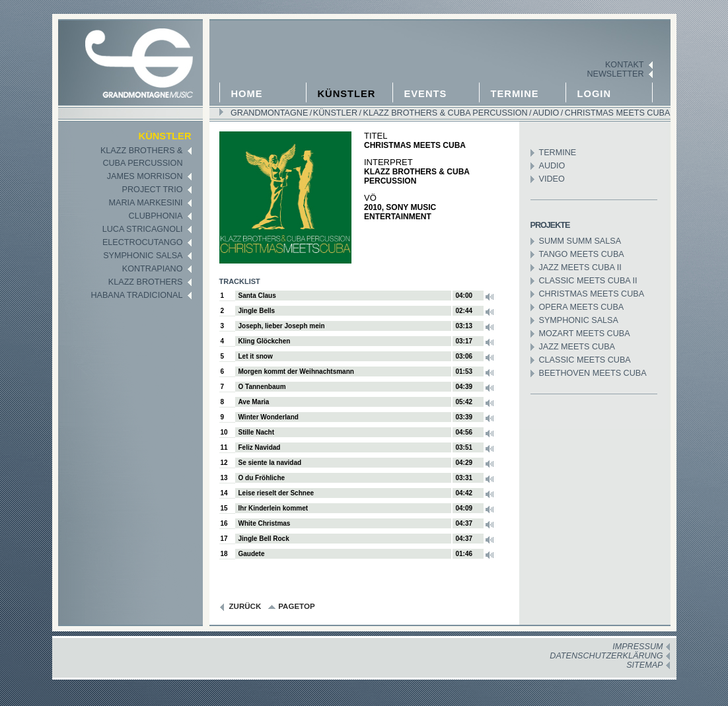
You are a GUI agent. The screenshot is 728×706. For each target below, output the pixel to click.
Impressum (637, 647)
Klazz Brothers (146, 282)
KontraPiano (153, 269)
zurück (245, 606)
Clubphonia (156, 216)
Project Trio (153, 190)
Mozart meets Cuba (585, 334)
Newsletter (615, 74)
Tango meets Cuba (582, 254)
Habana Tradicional (136, 295)
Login (595, 94)
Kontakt (625, 65)
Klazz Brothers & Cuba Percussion (444, 113)
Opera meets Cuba (582, 307)
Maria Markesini (146, 203)
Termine (515, 94)
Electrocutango (143, 242)
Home (247, 94)
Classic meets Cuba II (588, 281)
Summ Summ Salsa (580, 241)
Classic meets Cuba (585, 360)
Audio (545, 113)
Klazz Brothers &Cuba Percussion (142, 157)
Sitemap (644, 665)
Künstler (347, 94)
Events (426, 94)
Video (552, 179)
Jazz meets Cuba (577, 347)
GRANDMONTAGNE (269, 113)
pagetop (296, 606)
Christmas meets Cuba (616, 113)
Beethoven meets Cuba (593, 373)
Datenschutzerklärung (606, 656)
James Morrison (145, 176)
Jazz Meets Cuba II (580, 267)
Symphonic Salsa (143, 256)
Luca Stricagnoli (143, 229)
